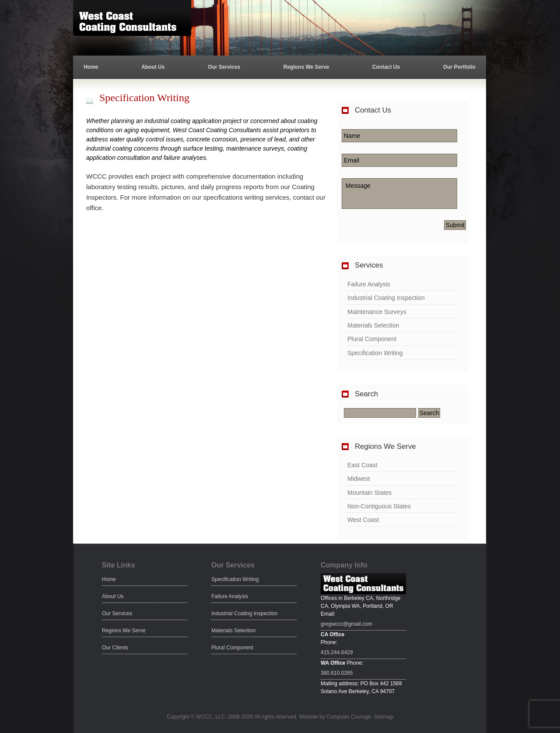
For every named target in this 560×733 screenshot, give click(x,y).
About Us (153, 67)
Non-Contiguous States (379, 506)
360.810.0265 (337, 673)
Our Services (224, 67)
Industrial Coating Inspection (386, 298)
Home (91, 67)
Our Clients (115, 648)
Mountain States (369, 493)
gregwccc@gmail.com (346, 624)
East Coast (362, 465)
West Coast (363, 520)
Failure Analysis (369, 284)
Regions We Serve (306, 67)
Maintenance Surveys (377, 312)
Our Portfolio (459, 67)
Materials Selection (373, 325)
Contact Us (386, 67)
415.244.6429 (337, 652)
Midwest (359, 479)
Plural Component (372, 339)
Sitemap (384, 717)
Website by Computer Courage (335, 717)
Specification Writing (375, 353)
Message (399, 194)
